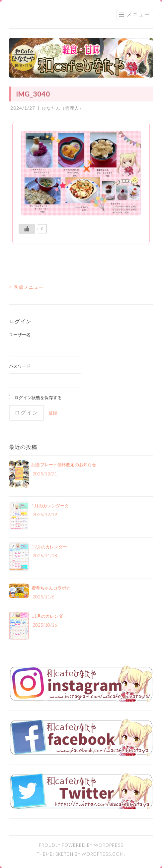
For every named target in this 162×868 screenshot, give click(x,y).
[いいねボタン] (27, 229)
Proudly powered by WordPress (81, 845)
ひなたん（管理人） (63, 108)
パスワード (20, 366)
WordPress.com (103, 854)
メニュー (138, 14)
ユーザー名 (20, 335)
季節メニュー (26, 287)
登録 (53, 413)
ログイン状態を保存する (35, 398)
